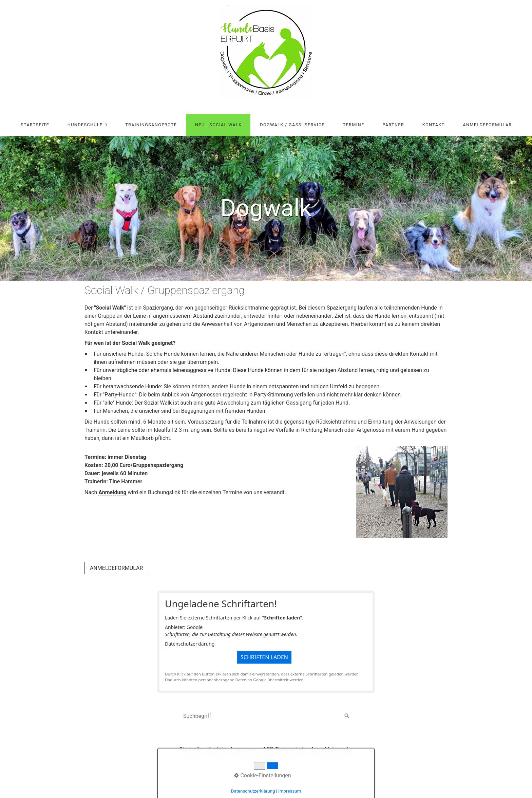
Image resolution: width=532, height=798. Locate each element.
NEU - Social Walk (218, 125)
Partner (393, 125)
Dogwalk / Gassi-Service (292, 125)
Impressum (290, 791)
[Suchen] (347, 716)
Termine (354, 125)
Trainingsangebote (151, 125)
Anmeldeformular (487, 125)
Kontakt (434, 125)
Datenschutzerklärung (190, 644)
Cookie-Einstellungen (262, 775)
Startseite (35, 125)
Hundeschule (85, 125)
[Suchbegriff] (266, 716)
